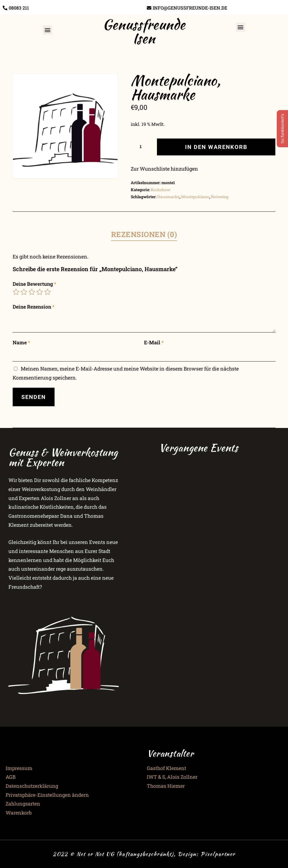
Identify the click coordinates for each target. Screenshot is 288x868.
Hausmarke (168, 197)
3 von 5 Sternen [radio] (32, 292)
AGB (11, 777)
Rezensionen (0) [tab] (144, 234)
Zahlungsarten (23, 804)
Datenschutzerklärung (32, 786)
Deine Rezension (34, 307)
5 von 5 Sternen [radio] (48, 292)
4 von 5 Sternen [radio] (40, 292)
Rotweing (220, 197)
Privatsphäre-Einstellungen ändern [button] (47, 795)
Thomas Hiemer (166, 786)
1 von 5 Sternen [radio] (16, 292)
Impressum (19, 768)
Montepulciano (195, 197)
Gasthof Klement (166, 768)
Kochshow (160, 190)
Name (21, 342)
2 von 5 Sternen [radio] (24, 292)
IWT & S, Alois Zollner (172, 777)
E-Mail (154, 342)
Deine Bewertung (34, 284)
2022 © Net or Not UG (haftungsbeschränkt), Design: (127, 854)
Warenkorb (19, 813)
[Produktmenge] (143, 147)
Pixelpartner (218, 854)
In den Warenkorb (216, 147)
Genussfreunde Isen (144, 31)
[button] (47, 30)
